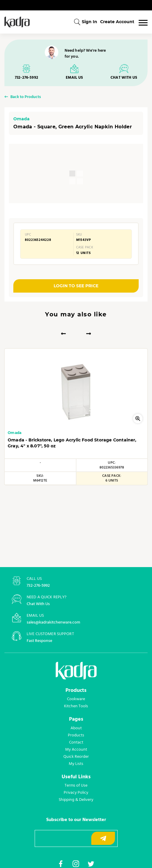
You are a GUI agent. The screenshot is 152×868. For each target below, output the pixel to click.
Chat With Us (38, 604)
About (76, 728)
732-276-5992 (27, 78)
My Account (76, 749)
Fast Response (39, 641)
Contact (76, 742)
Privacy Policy (76, 793)
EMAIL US (74, 78)
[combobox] (77, 22)
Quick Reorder (76, 757)
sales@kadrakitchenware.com (53, 622)
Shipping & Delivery (76, 800)
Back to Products (26, 97)
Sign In (89, 22)
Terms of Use (76, 785)
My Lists (76, 764)
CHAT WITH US (124, 78)
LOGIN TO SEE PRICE (76, 286)
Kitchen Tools (76, 706)
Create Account (117, 22)
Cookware (76, 699)
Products (76, 735)
